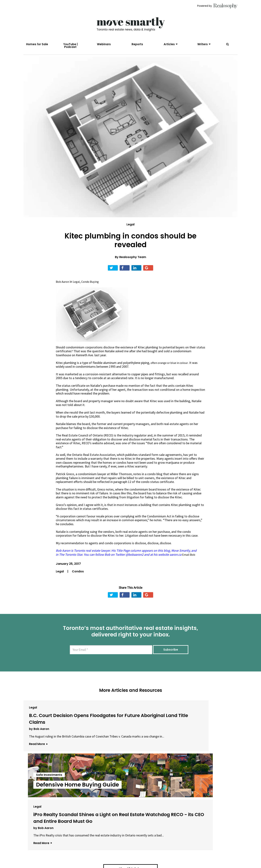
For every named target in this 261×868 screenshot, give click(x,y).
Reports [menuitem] (137, 44)
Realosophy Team (133, 264)
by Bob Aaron (39, 750)
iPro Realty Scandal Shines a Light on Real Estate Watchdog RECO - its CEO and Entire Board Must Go (199, 739)
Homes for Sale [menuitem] (37, 44)
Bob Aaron (63, 289)
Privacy (127, 865)
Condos (78, 579)
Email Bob (189, 562)
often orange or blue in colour (170, 370)
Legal (130, 232)
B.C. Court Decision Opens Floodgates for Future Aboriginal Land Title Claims (57, 733)
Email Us (97, 865)
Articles (169, 44)
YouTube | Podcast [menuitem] (70, 46)
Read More (38, 772)
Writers (203, 44)
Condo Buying (92, 289)
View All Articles (130, 809)
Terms (113, 865)
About (81, 865)
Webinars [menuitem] (104, 44)
